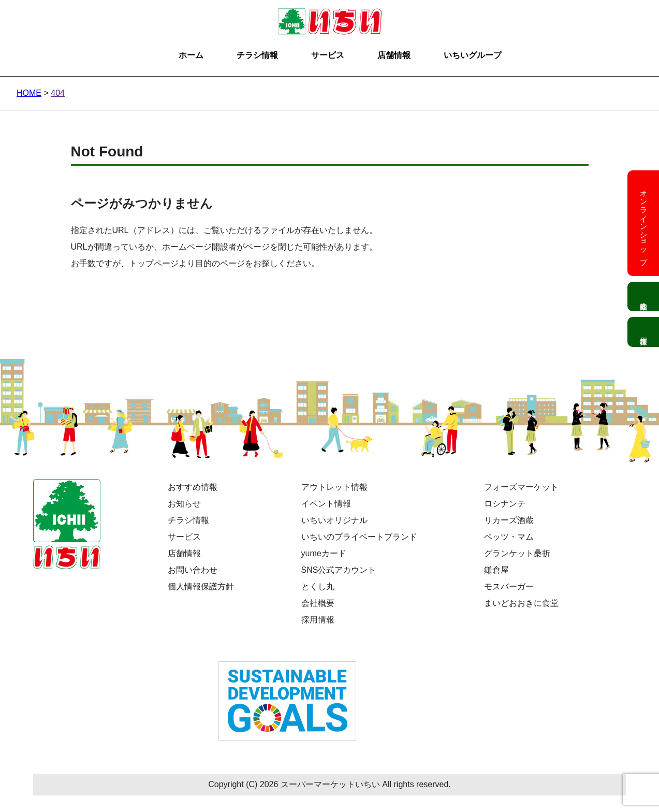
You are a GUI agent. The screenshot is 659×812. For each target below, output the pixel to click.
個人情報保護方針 (201, 586)
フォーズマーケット (521, 487)
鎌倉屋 (496, 570)
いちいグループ (473, 55)
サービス (328, 55)
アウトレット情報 (334, 487)
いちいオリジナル (334, 520)
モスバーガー (509, 586)
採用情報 (318, 620)
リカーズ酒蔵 (509, 520)
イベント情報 (326, 504)
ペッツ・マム (509, 537)
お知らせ (184, 504)
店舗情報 (394, 55)
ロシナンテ (505, 504)
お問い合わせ (193, 570)
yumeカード (324, 553)
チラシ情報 (257, 55)
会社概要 (318, 603)
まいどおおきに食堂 (521, 603)
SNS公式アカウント (339, 570)
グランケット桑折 (517, 553)
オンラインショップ (643, 223)
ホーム (191, 55)
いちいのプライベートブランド (359, 537)
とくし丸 (318, 586)
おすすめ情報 (193, 487)
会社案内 (643, 297)
